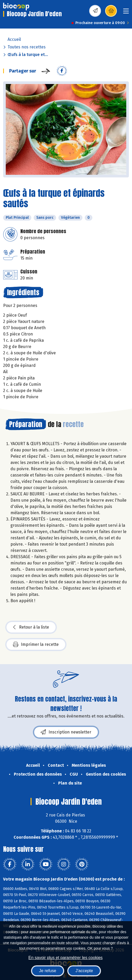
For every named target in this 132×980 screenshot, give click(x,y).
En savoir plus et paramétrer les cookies (66, 958)
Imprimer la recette (36, 645)
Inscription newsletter (66, 732)
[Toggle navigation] (126, 13)
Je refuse (48, 971)
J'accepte (84, 971)
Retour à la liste (31, 627)
